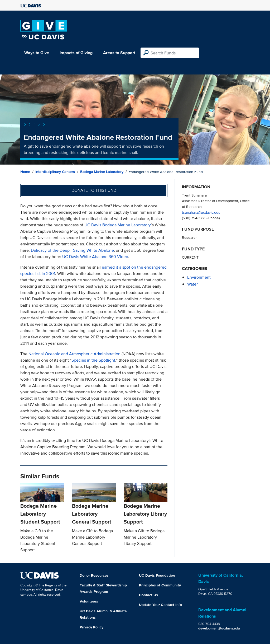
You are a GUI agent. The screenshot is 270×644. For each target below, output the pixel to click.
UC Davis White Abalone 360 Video (95, 257)
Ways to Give (37, 53)
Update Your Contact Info (160, 605)
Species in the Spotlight (93, 360)
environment (199, 277)
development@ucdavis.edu (219, 628)
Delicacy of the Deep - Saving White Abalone (72, 250)
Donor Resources (94, 575)
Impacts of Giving (76, 53)
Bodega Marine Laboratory (102, 172)
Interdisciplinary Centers (55, 172)
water (192, 284)
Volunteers (89, 601)
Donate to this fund (94, 190)
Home (25, 172)
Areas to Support (119, 53)
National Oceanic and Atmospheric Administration (74, 354)
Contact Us (148, 595)
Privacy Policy (91, 627)
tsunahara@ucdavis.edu (201, 212)
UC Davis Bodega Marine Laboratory (118, 225)
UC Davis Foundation (157, 575)
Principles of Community (160, 585)
